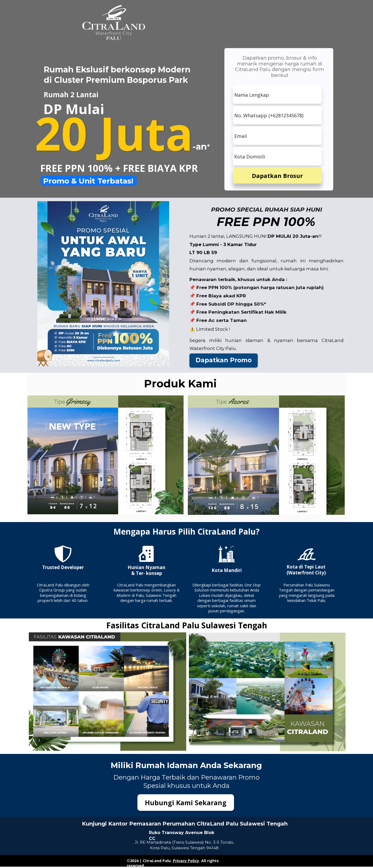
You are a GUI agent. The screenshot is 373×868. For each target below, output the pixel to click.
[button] (224, 361)
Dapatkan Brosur (277, 176)
